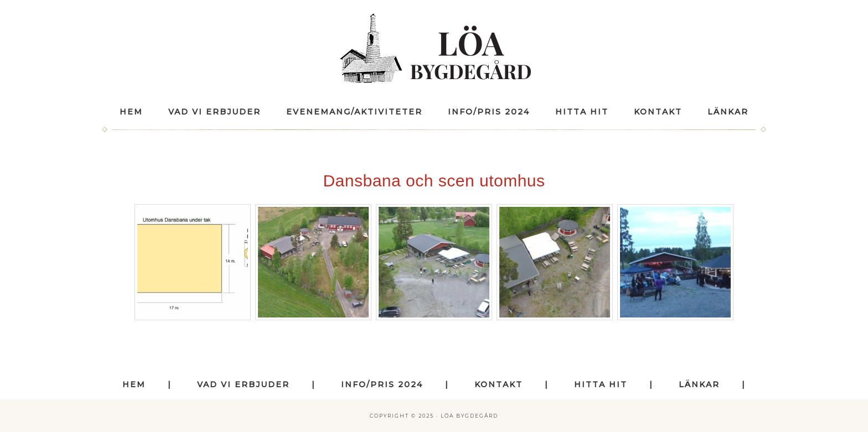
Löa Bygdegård (434, 48)
